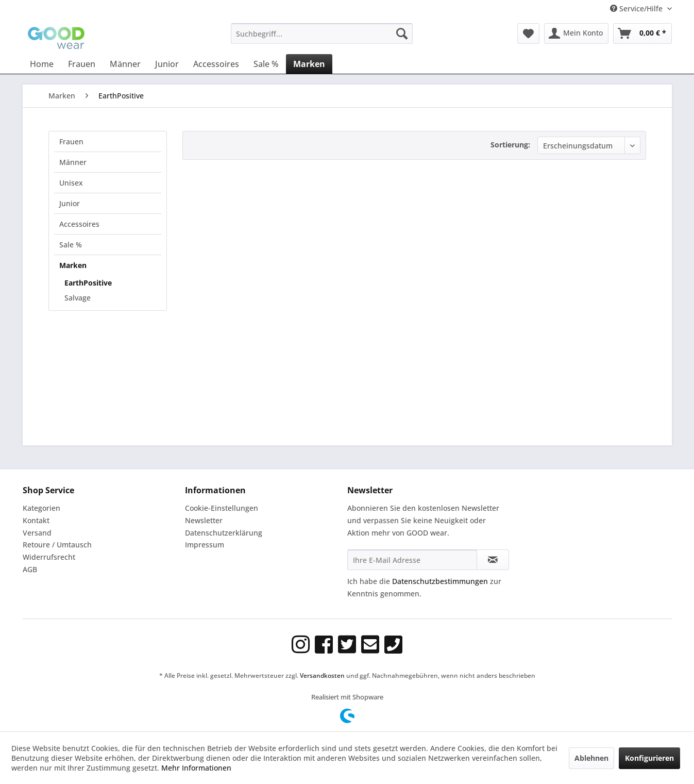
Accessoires (79, 224)
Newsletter (204, 520)
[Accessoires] (216, 64)
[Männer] (125, 64)
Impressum (205, 545)
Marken (73, 265)
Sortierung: (510, 145)
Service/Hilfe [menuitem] (637, 9)
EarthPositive (88, 283)
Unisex (71, 183)
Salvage (78, 298)
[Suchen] (402, 34)
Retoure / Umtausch (57, 545)
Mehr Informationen (196, 768)
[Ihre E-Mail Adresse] (412, 560)
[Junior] (167, 64)
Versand (37, 533)
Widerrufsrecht (49, 557)
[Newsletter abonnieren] (493, 560)
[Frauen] (82, 64)
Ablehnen (591, 758)
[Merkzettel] (528, 34)
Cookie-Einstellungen (222, 508)
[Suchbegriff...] (322, 34)
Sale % (71, 245)
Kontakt (36, 520)
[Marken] (309, 64)
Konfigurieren (649, 758)
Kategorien (41, 508)
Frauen (71, 141)
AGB (30, 569)
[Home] (42, 64)
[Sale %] (266, 64)
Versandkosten (322, 675)
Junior (70, 203)
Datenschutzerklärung (224, 533)
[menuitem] (322, 34)
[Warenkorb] (642, 34)
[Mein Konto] (576, 34)
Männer (73, 162)
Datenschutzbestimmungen (440, 581)
